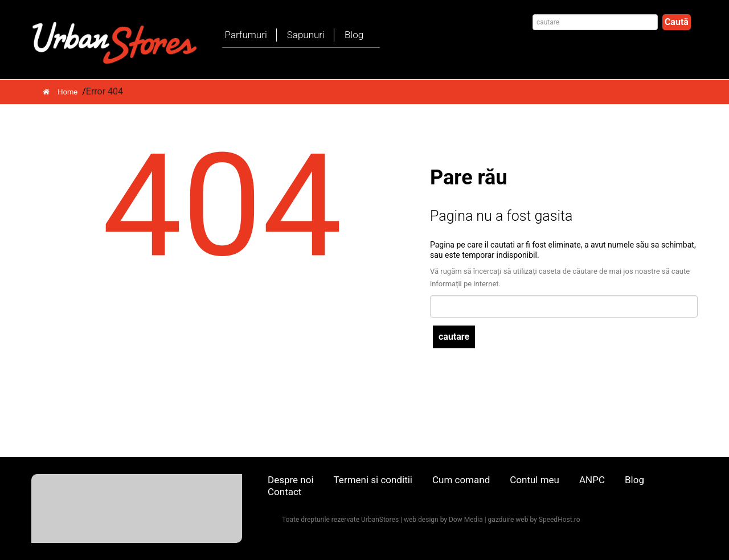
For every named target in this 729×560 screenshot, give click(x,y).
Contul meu (535, 480)
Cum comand (461, 480)
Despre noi (291, 480)
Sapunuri (306, 35)
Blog (354, 35)
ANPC (592, 480)
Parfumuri (246, 35)
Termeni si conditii (373, 480)
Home (60, 92)
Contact (284, 492)
